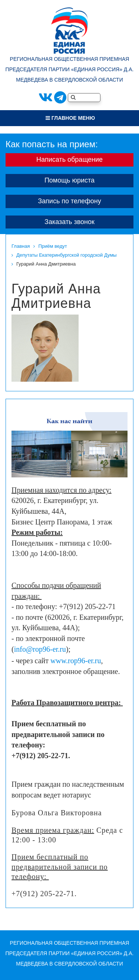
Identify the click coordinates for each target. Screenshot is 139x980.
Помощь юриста (69, 180)
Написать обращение (69, 160)
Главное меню (70, 118)
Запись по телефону (69, 201)
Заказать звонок (69, 222)
